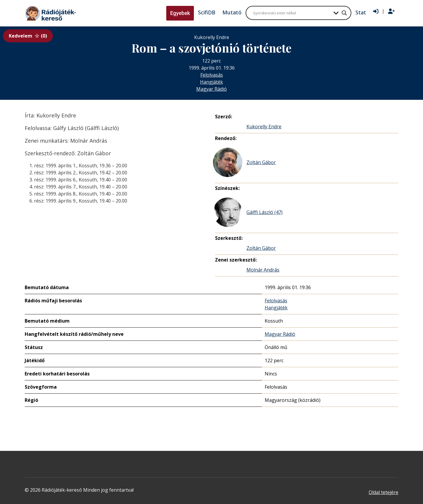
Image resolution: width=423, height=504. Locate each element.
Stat (361, 12)
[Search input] (292, 13)
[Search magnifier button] (344, 13)
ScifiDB (207, 12)
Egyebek (180, 13)
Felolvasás (212, 75)
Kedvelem (28, 36)
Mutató (232, 12)
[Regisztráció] (391, 11)
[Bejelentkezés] (376, 11)
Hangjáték (211, 82)
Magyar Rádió (211, 89)
